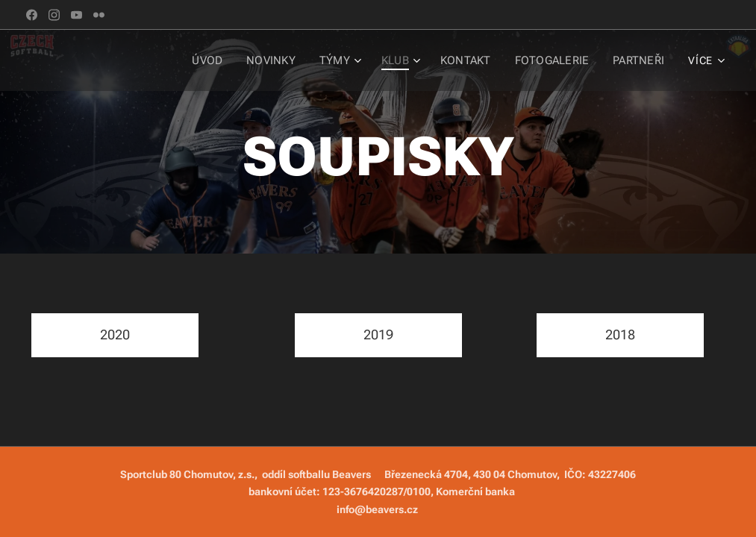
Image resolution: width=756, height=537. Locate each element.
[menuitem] (165, 60)
